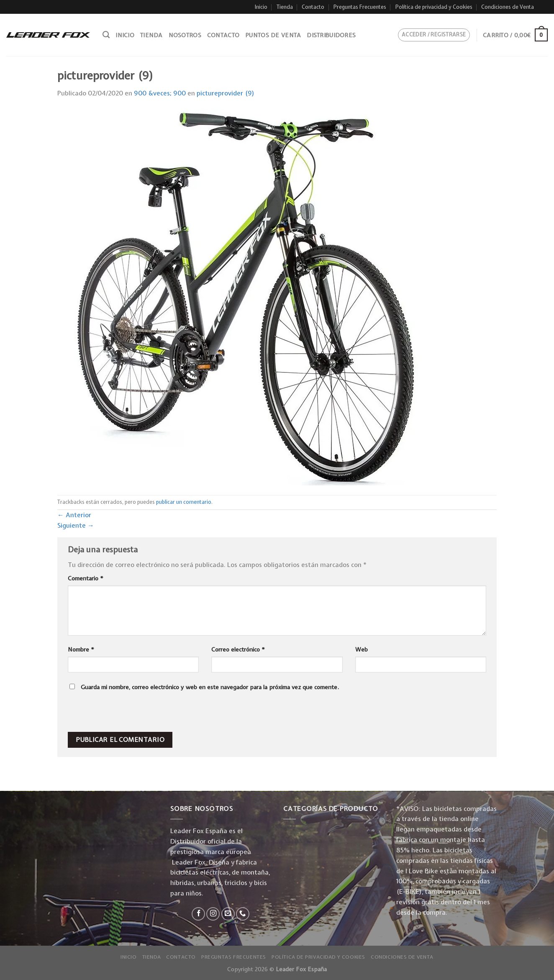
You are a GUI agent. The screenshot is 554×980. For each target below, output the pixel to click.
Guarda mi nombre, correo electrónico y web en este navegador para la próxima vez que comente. (210, 687)
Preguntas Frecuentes (360, 7)
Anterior (74, 515)
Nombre (81, 649)
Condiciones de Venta (508, 7)
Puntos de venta (273, 35)
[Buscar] (106, 35)
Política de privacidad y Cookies (434, 7)
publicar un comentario (184, 502)
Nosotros (185, 35)
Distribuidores (331, 35)
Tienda (285, 7)
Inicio (261, 7)
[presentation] (125, 714)
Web (362, 649)
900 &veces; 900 (160, 93)
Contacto (313, 7)
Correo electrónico (238, 649)
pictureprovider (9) (226, 93)
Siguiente (76, 525)
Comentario (86, 578)
